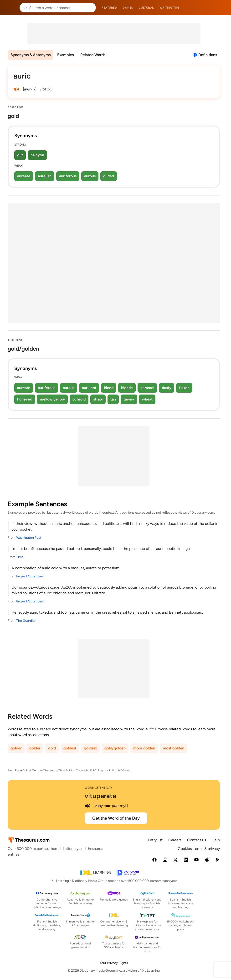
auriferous (68, 176)
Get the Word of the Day (116, 818)
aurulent (89, 388)
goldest (70, 748)
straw (98, 399)
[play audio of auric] (16, 89)
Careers (175, 840)
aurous (90, 176)
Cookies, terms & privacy (199, 849)
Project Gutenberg (30, 576)
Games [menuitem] (128, 8)
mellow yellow (52, 399)
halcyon (37, 155)
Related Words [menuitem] (93, 55)
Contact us (197, 840)
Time (20, 557)
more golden (144, 748)
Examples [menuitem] (65, 55)
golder (16, 748)
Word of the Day (99, 788)
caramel (147, 388)
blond (109, 388)
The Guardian (26, 621)
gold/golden (115, 748)
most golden (174, 748)
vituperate (100, 796)
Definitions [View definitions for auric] (208, 55)
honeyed (25, 399)
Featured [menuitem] (109, 8)
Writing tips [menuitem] (169, 8)
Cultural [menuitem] (146, 8)
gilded (109, 176)
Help (216, 840)
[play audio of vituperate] (87, 806)
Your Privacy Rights (114, 963)
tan (113, 399)
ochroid (79, 399)
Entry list (155, 840)
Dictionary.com (221, 8)
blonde (127, 388)
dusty (167, 388)
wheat (147, 399)
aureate (24, 176)
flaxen (184, 388)
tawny (129, 399)
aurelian (45, 176)
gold (52, 748)
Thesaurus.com (11, 8)
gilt (20, 155)
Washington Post (29, 538)
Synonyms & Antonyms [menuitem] (31, 55)
